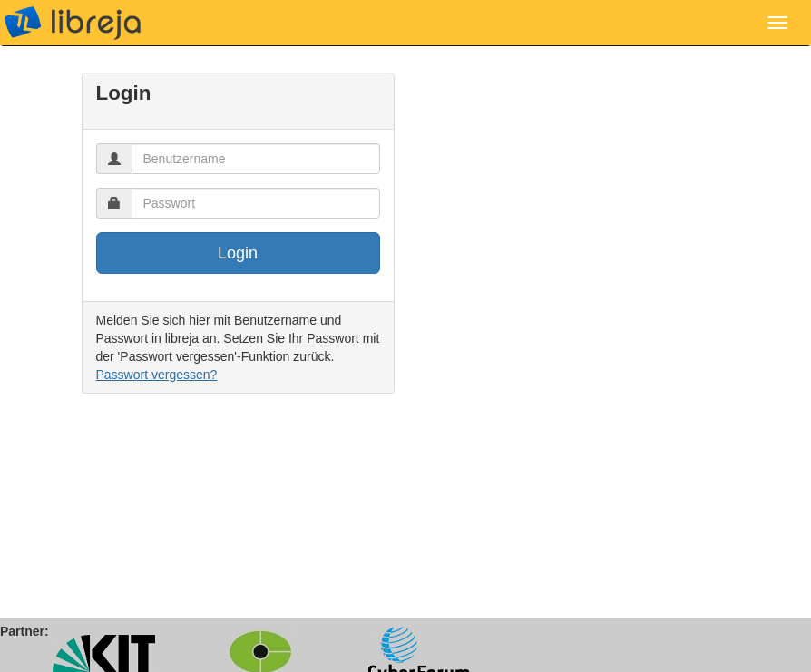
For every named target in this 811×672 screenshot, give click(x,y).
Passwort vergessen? (157, 375)
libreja (73, 23)
